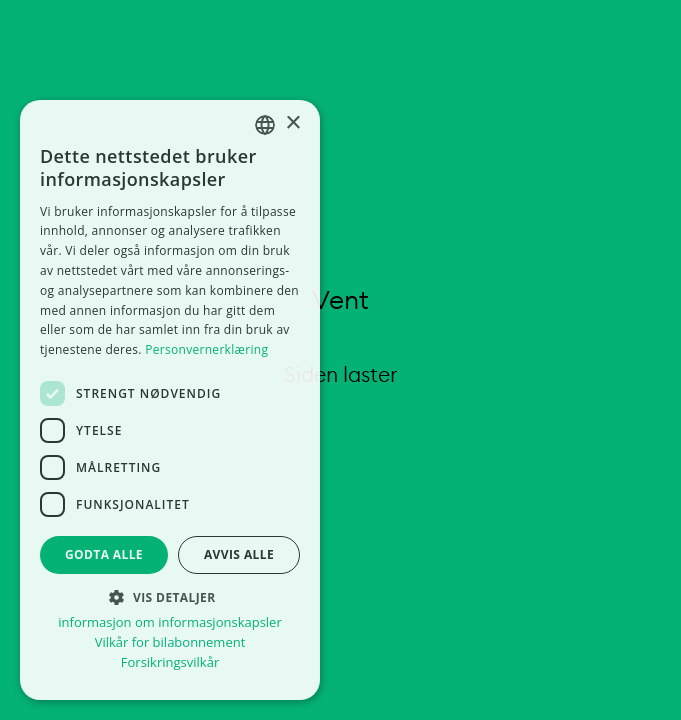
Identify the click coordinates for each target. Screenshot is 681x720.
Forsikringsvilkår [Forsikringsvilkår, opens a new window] (170, 662)
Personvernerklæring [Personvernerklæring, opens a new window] (206, 349)
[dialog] (170, 400)
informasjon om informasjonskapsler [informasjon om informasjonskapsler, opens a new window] (169, 622)
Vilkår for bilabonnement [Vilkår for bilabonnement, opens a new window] (170, 642)
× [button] (292, 123)
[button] (170, 596)
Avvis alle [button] (239, 554)
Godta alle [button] (104, 554)
